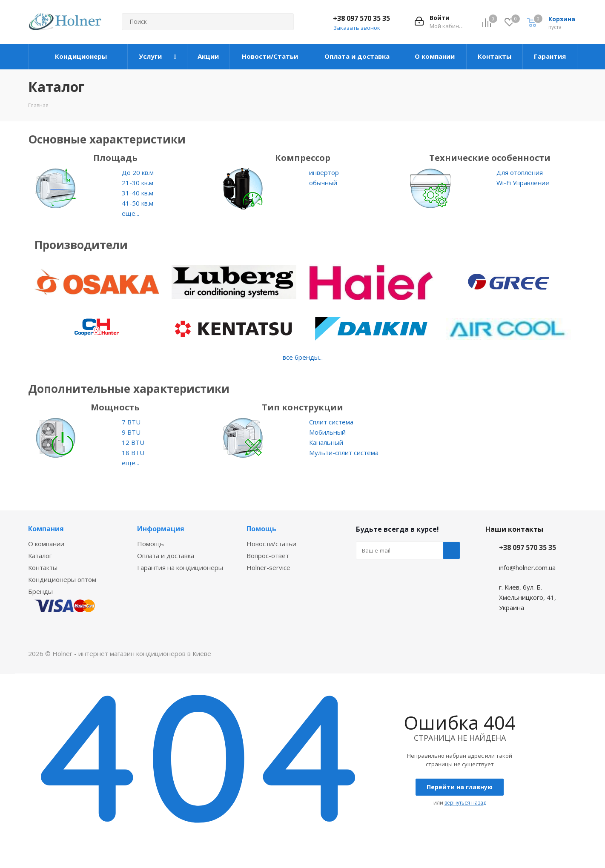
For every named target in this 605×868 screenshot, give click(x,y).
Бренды (40, 591)
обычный (323, 183)
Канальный (326, 442)
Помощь (151, 544)
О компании (46, 544)
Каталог (40, 556)
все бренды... (303, 357)
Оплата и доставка (166, 556)
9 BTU (131, 432)
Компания (46, 529)
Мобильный (327, 432)
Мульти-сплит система (344, 453)
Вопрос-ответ (268, 556)
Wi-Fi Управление (523, 183)
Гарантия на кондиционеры (180, 567)
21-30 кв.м (138, 183)
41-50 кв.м (138, 203)
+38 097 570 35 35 (361, 18)
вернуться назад (465, 803)
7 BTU (131, 422)
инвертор (324, 172)
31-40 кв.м (138, 193)
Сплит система (331, 422)
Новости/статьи (271, 544)
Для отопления (520, 172)
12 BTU (133, 442)
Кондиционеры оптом (62, 579)
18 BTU (133, 453)
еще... (130, 213)
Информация (161, 529)
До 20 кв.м (138, 172)
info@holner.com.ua (527, 567)
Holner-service (268, 567)
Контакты (43, 567)
